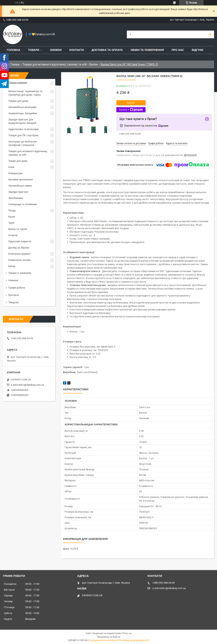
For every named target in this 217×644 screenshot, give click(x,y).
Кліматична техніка (19, 260)
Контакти (77, 50)
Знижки (56, 50)
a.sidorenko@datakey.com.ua (27, 385)
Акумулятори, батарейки (23, 113)
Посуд (12, 210)
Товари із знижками (20, 273)
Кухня (12, 217)
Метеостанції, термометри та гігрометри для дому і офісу (25, 93)
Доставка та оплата (107, 50)
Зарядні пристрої (18, 192)
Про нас (178, 50)
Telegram (13, 302)
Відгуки (198, 50)
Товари (34, 50)
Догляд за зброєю (19, 248)
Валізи (94, 64)
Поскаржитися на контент (103, 640)
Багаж (12, 266)
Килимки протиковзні (20, 179)
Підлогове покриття (20, 241)
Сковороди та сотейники (23, 204)
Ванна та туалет (18, 229)
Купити (131, 103)
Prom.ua (127, 633)
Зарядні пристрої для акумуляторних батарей (22, 121)
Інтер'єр (13, 235)
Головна (13, 50)
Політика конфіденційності (134, 640)
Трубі (11, 223)
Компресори (16, 173)
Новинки (13, 280)
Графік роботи (17, 288)
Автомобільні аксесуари (22, 107)
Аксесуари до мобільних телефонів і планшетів (23, 143)
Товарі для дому (18, 161)
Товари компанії (18, 83)
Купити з (131, 110)
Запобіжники (16, 198)
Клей (11, 167)
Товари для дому (18, 101)
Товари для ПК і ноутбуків (23, 135)
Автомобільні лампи (20, 186)
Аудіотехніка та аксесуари (23, 129)
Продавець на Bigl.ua (108, 637)
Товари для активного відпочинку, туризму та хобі (55, 64)
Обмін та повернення (147, 50)
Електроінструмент (19, 254)
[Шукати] (210, 34)
